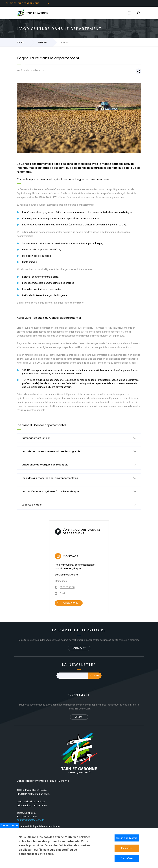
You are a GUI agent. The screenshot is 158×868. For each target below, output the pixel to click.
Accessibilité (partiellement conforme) (40, 826)
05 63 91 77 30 (67, 587)
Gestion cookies (9, 825)
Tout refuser (127, 858)
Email (62, 593)
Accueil (21, 42)
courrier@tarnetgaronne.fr (30, 820)
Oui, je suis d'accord (127, 838)
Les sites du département (22, 3)
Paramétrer (127, 848)
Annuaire (43, 42)
